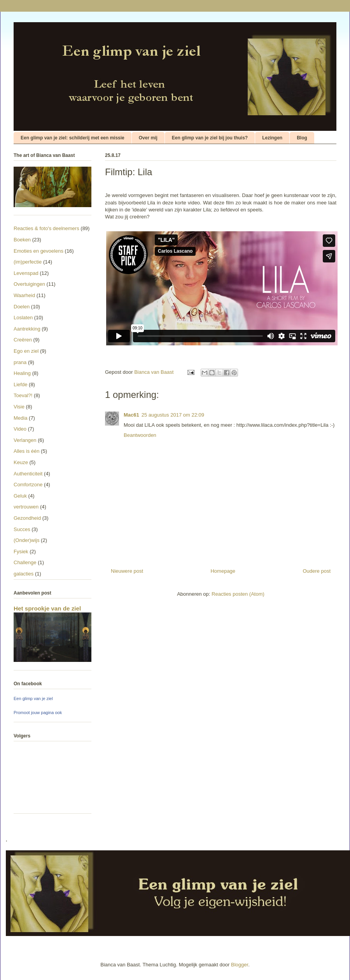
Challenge (25, 562)
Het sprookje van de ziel (47, 608)
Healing (22, 373)
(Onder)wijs (26, 540)
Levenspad (26, 273)
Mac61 (131, 415)
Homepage (223, 571)
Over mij (148, 138)
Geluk (20, 496)
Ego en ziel (26, 351)
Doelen (22, 307)
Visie (19, 407)
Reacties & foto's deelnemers (46, 228)
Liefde (20, 384)
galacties (24, 574)
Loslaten (23, 318)
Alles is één (26, 451)
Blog (302, 138)
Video (20, 429)
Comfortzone (28, 485)
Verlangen (25, 440)
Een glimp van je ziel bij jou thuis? (210, 138)
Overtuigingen (29, 284)
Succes (22, 529)
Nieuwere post (127, 571)
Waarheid (24, 295)
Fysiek (21, 552)
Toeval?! (23, 395)
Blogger (240, 965)
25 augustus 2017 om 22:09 (173, 415)
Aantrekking (27, 329)
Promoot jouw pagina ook (38, 713)
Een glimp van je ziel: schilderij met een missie (73, 138)
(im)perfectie (28, 262)
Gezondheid (27, 518)
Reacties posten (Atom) (238, 594)
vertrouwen (26, 507)
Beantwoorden (140, 435)
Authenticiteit (28, 474)
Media (20, 418)
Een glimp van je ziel (33, 698)
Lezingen (272, 138)
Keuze (21, 462)
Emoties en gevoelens (38, 251)
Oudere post (317, 571)
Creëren (23, 340)
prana (20, 362)
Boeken (22, 240)
